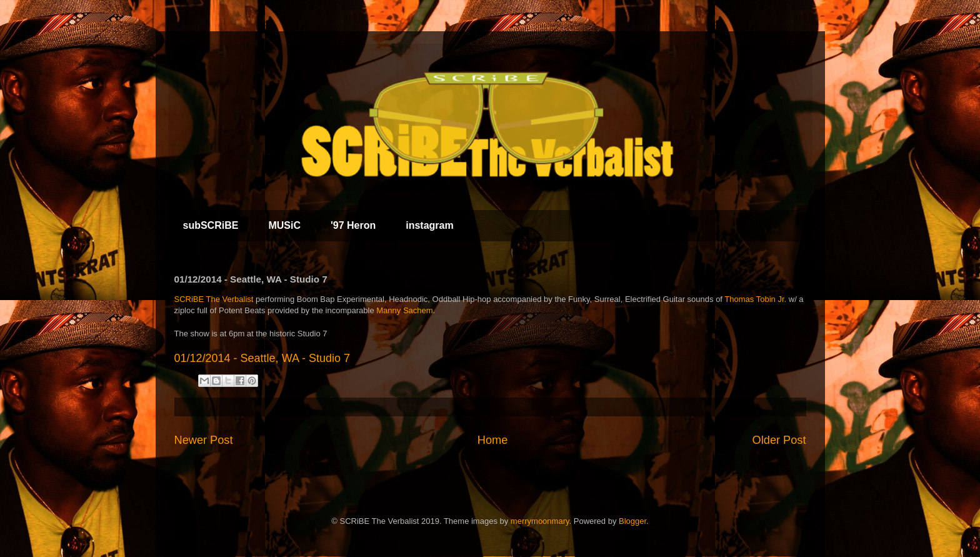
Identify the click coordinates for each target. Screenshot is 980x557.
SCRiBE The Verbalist (214, 299)
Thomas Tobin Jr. (755, 299)
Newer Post (204, 440)
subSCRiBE (211, 225)
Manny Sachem (404, 310)
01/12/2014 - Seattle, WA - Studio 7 (262, 358)
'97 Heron (353, 225)
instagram (429, 225)
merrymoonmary (540, 521)
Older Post (779, 440)
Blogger (632, 521)
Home (493, 440)
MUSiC (284, 225)
